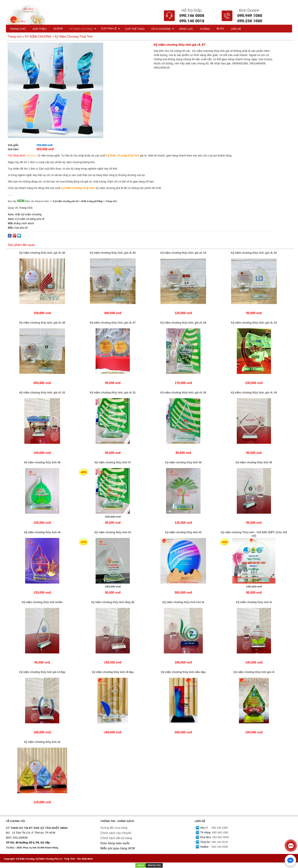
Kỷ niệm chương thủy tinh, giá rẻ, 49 (254, 393)
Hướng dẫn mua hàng (114, 828)
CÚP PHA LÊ (111, 28)
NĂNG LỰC (186, 29)
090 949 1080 (220, 832)
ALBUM (58, 28)
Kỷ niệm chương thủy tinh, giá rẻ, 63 (183, 253)
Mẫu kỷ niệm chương (28, 214)
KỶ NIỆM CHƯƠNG (83, 29)
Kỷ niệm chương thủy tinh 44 (42, 532)
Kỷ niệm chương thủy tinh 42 (183, 532)
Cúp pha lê (21, 228)
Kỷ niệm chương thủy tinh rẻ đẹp (113, 672)
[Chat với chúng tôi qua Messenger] (290, 860)
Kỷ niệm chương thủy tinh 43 (113, 532)
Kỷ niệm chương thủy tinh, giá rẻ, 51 (113, 393)
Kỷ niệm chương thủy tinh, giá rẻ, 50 (183, 393)
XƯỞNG (205, 29)
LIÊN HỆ (236, 29)
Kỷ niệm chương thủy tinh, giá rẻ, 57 (113, 323)
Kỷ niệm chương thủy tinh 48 (42, 462)
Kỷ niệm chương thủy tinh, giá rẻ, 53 (254, 323)
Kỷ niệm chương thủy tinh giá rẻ (254, 672)
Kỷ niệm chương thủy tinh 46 (183, 462)
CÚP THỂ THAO (135, 29)
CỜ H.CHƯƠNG (163, 29)
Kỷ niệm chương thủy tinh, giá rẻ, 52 (42, 393)
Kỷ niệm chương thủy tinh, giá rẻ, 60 (254, 253)
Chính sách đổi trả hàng (116, 838)
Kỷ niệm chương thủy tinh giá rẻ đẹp (42, 672)
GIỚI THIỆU (40, 29)
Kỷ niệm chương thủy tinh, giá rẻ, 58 (42, 323)
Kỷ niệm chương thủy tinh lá (254, 602)
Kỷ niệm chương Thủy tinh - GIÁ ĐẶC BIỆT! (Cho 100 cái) (254, 534)
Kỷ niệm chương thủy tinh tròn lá (183, 602)
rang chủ (112, 201)
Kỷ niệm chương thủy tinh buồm (42, 602)
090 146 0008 (220, 847)
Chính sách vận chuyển (116, 833)
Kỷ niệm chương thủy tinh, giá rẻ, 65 (113, 253)
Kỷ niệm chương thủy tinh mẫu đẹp (183, 672)
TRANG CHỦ (18, 29)
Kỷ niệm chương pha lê (30, 219)
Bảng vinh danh (24, 223)
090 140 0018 (220, 842)
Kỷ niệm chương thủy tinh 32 (42, 742)
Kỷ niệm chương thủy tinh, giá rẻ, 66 (42, 253)
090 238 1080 (220, 828)
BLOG (220, 28)
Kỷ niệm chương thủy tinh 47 (113, 462)
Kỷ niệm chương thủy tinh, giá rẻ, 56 (183, 323)
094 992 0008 (220, 837)
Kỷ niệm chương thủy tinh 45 (254, 462)
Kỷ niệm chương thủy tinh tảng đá (113, 602)
